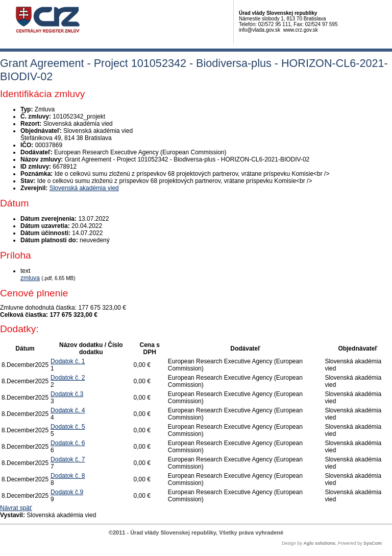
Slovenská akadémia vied (84, 188)
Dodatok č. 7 (68, 459)
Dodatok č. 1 (68, 361)
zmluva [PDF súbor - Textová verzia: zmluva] (30, 278)
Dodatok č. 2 (68, 378)
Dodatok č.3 (67, 394)
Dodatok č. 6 (68, 443)
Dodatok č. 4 (68, 410)
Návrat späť (16, 508)
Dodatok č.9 (67, 492)
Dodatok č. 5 (68, 427)
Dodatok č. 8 (68, 476)
